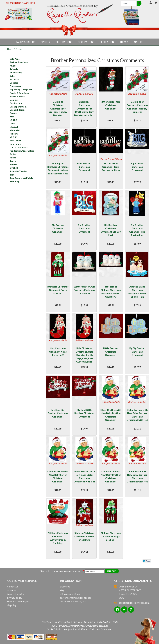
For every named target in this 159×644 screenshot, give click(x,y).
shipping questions (70, 594)
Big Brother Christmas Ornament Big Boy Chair (111, 230)
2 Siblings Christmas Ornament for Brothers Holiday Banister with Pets (84, 108)
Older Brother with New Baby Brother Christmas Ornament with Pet (137, 415)
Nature (139, 42)
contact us (13, 586)
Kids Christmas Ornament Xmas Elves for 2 (58, 352)
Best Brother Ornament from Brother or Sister (111, 167)
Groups (14, 113)
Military (14, 134)
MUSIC (13, 137)
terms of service (16, 594)
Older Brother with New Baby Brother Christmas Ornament (111, 415)
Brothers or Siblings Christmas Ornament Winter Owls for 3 (111, 292)
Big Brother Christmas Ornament (137, 167)
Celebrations (64, 42)
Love (12, 123)
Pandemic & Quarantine (22, 151)
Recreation (107, 42)
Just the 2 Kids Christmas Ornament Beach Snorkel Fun (137, 292)
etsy (62, 590)
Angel (13, 66)
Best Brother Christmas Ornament (84, 167)
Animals (14, 69)
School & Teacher (19, 171)
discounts (65, 586)
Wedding (14, 182)
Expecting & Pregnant (21, 90)
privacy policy (15, 598)
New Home (15, 144)
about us (12, 590)
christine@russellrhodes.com (132, 603)
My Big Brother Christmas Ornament (137, 352)
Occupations (86, 42)
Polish (13, 154)
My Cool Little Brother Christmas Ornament (84, 413)
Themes (124, 42)
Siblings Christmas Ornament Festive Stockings (84, 537)
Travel (13, 175)
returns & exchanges (18, 601)
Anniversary (16, 73)
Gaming (14, 100)
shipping (12, 605)
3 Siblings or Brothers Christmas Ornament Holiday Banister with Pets (58, 169)
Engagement (16, 86)
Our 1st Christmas (19, 147)
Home (10, 49)
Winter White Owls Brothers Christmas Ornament (84, 290)
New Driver (15, 141)
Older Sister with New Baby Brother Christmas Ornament (111, 477)
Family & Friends (26, 42)
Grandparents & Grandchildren (18, 108)
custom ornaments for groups (76, 598)
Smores (14, 164)
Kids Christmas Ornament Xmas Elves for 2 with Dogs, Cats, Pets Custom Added (84, 355)
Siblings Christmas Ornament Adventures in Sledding (58, 538)
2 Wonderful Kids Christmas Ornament (111, 105)
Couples (14, 83)
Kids (12, 117)
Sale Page (15, 59)
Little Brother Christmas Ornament (111, 352)
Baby (12, 76)
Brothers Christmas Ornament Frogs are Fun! (58, 290)
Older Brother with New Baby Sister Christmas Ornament (58, 477)
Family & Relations (19, 93)
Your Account (151, 2)
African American (19, 62)
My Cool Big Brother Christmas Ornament (58, 413)
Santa (13, 161)
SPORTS (14, 168)
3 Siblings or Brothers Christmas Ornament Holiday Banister (137, 107)
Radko (13, 158)
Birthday (14, 79)
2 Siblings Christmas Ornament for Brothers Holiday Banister (58, 108)
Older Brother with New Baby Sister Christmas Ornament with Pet (84, 477)
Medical (14, 127)
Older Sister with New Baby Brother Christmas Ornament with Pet (137, 477)
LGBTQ (13, 120)
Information (71, 581)
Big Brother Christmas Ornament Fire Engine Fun (137, 230)
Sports (45, 42)
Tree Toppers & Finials (21, 178)
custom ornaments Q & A (73, 601)
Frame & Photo (17, 96)
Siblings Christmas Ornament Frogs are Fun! (111, 537)
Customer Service (22, 581)
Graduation (16, 103)
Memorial (15, 130)
